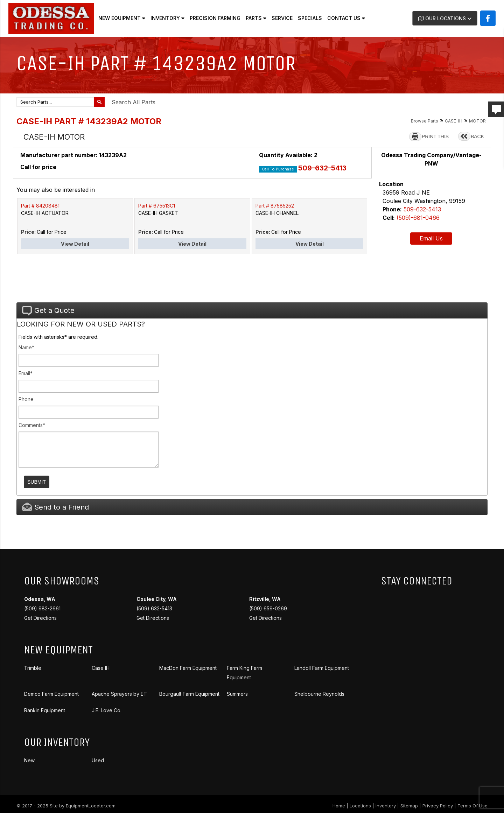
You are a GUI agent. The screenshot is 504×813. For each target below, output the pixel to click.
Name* (26, 347)
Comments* (32, 425)
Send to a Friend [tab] (55, 507)
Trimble (33, 668)
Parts (256, 18)
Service (282, 18)
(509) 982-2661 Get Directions (42, 608)
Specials (310, 18)
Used (98, 760)
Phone (26, 399)
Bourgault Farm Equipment (189, 694)
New (29, 760)
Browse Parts (425, 121)
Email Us (431, 238)
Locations (360, 806)
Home (339, 806)
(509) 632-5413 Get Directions (157, 608)
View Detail (75, 244)
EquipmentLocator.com (91, 806)
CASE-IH (454, 121)
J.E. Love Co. (107, 710)
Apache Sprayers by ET (119, 694)
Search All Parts (134, 102)
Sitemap (409, 806)
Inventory (167, 18)
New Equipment (122, 18)
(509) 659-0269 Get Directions (268, 608)
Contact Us (346, 18)
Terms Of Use (472, 806)
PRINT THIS (435, 136)
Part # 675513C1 (157, 206)
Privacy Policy (438, 806)
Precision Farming (215, 18)
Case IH (101, 668)
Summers (237, 694)
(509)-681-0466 (418, 218)
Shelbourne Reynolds (319, 694)
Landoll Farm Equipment (322, 668)
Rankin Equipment (45, 710)
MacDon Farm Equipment (188, 668)
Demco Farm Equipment (51, 694)
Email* (26, 373)
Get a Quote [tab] (48, 311)
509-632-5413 (322, 168)
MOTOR (477, 121)
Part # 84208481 (40, 206)
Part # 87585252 (275, 206)
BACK (477, 136)
